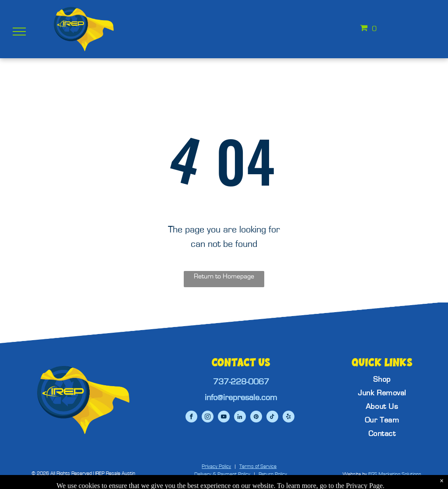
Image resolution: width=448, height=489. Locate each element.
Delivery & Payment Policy (222, 474)
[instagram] (208, 418)
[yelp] (289, 418)
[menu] (19, 32)
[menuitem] (382, 380)
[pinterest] (256, 418)
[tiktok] (272, 418)
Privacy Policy (216, 466)
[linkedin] (240, 418)
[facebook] (191, 418)
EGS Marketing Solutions (395, 474)
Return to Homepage (224, 276)
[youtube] (224, 418)
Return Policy (273, 474)
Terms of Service (258, 466)
